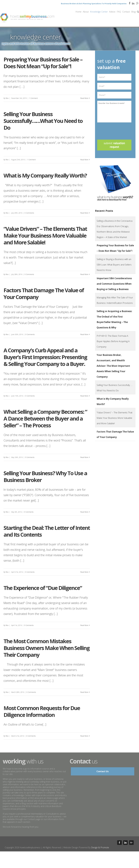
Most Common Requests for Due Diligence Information (42, 711)
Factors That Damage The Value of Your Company (44, 294)
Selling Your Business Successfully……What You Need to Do (43, 121)
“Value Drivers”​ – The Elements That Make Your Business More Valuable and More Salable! (45, 235)
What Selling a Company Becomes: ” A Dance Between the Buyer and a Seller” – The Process (45, 418)
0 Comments (29, 213)
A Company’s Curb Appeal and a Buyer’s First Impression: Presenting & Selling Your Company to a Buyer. (45, 357)
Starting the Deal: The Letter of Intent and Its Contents (47, 531)
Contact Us (103, 771)
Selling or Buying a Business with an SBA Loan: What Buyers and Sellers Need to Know (114, 265)
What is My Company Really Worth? (45, 175)
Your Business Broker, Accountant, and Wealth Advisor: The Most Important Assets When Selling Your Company (113, 366)
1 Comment (33, 98)
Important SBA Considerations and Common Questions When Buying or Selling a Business (114, 284)
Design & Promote (100, 847)
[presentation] (118, 130)
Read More (84, 98)
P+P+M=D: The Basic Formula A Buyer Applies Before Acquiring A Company (113, 341)
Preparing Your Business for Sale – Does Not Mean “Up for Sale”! (43, 63)
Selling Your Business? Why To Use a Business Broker (45, 476)
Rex (7, 98)
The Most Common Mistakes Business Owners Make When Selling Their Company (46, 648)
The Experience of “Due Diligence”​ (43, 588)
